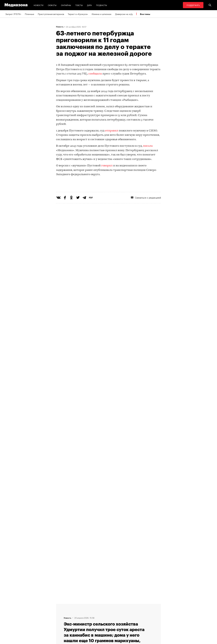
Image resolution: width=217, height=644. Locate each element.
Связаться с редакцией (146, 210)
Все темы (145, 14)
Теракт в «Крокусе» (78, 14)
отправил (112, 131)
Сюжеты (52, 5)
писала (148, 146)
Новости (39, 5)
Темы (60, 623)
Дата (89, 5)
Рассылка (100, 611)
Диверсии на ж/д (124, 14)
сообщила (95, 74)
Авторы (61, 617)
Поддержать (193, 5)
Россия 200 (101, 623)
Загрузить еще (108, 509)
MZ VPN (99, 617)
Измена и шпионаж (102, 14)
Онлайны (66, 5)
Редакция (62, 605)
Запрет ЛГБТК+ (13, 14)
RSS (98, 605)
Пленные (29, 14)
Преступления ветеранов (51, 14)
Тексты (79, 5)
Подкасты (102, 5)
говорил (107, 166)
